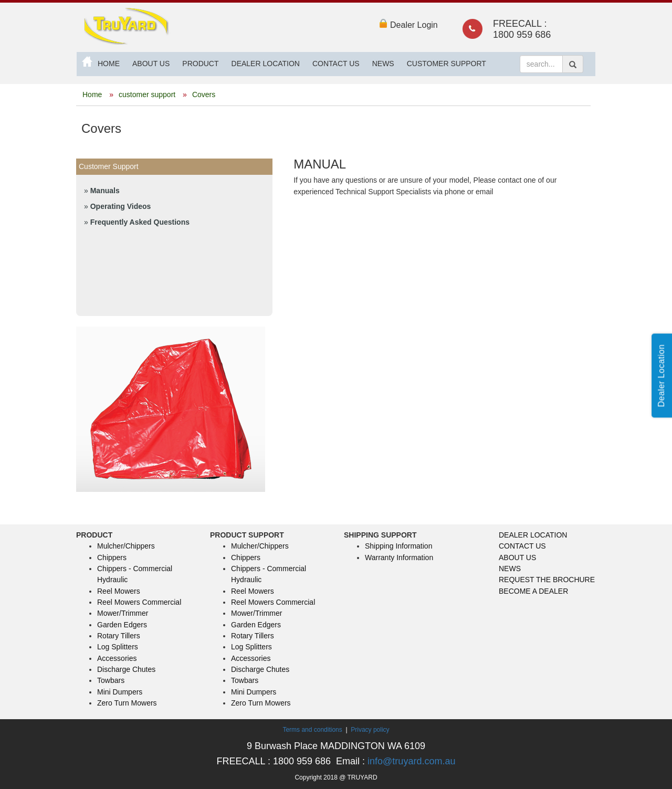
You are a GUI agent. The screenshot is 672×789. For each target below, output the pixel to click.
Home (92, 94)
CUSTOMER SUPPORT (447, 64)
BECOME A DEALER (533, 591)
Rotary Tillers (119, 636)
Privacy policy (370, 730)
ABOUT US (151, 64)
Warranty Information (399, 557)
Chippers (112, 557)
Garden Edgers (122, 625)
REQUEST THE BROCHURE (547, 580)
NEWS (383, 64)
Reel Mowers (119, 591)
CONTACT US (336, 64)
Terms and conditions (313, 730)
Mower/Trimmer (123, 613)
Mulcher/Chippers (126, 546)
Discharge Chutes (126, 669)
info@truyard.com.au (411, 761)
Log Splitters (118, 647)
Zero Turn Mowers (127, 703)
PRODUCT (200, 64)
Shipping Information (398, 546)
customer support (148, 94)
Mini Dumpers (120, 692)
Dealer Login (408, 25)
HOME (109, 64)
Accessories (117, 658)
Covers (204, 94)
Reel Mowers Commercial (139, 602)
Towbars (111, 680)
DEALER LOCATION (266, 64)
